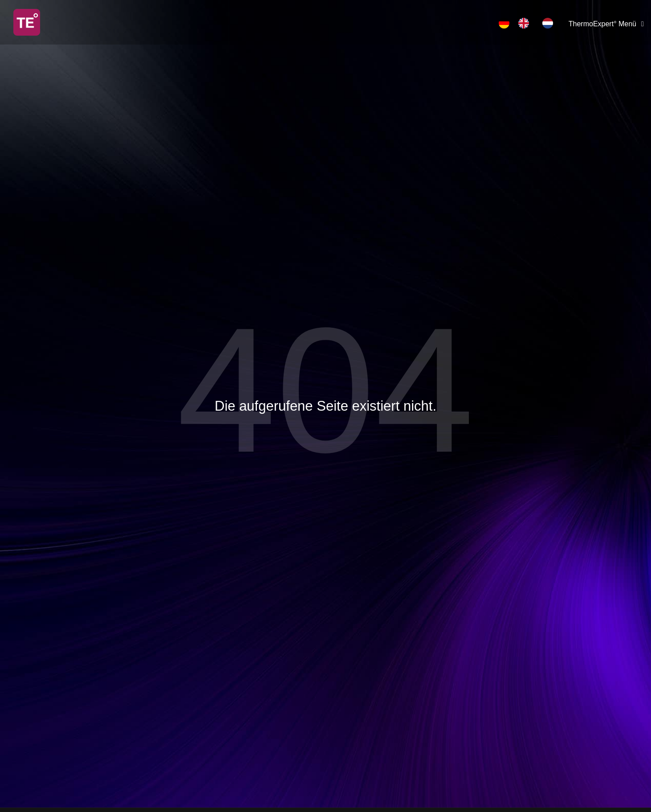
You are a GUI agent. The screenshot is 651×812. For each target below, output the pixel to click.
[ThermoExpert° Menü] (608, 24)
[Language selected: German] (530, 23)
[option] (526, 23)
